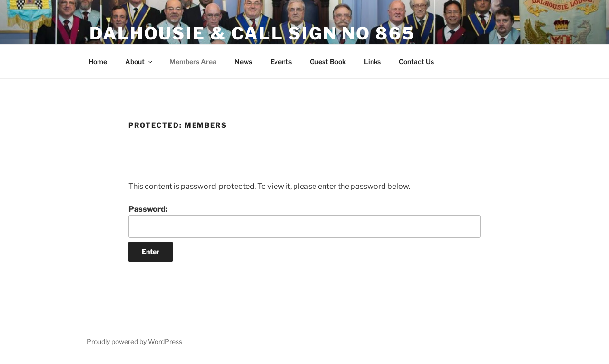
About (139, 62)
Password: (304, 221)
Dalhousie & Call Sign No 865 (252, 33)
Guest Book (328, 62)
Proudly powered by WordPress (134, 341)
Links (372, 62)
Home (98, 62)
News (243, 62)
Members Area (193, 62)
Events (281, 62)
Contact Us (416, 62)
